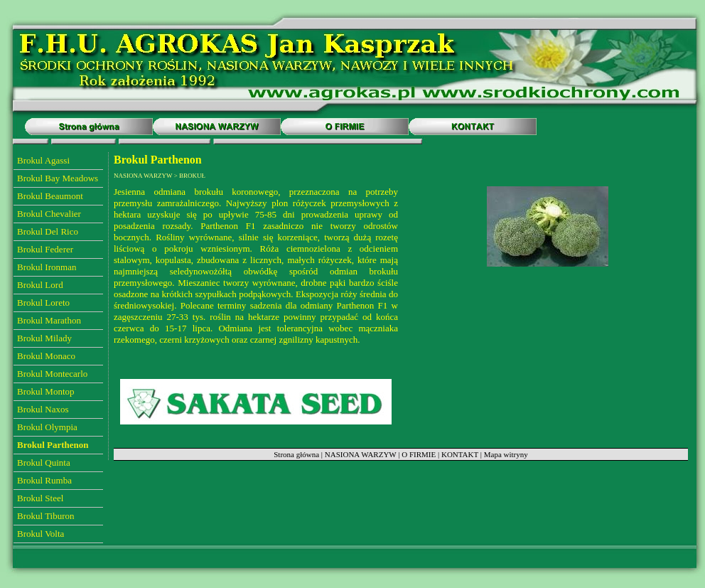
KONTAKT (460, 454)
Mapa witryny (506, 454)
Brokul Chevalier (49, 214)
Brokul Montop (46, 391)
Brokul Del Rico (48, 231)
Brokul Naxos (43, 409)
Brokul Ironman (47, 267)
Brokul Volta (41, 534)
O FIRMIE (419, 454)
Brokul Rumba (44, 480)
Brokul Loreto (43, 303)
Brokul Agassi (43, 160)
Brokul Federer (45, 249)
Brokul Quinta (44, 463)
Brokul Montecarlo (52, 374)
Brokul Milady (44, 338)
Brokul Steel (40, 498)
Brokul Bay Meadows (58, 178)
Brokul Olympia (47, 427)
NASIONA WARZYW (361, 454)
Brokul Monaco (46, 356)
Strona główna (296, 454)
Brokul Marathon (49, 320)
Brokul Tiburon (46, 516)
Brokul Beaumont (50, 196)
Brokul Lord (40, 285)
